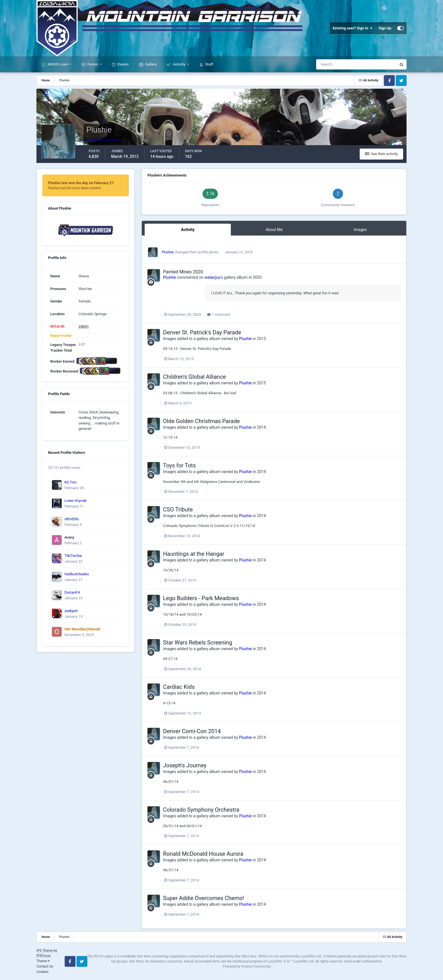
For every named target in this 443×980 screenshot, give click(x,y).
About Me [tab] (274, 230)
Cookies (43, 972)
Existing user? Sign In (353, 28)
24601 (84, 326)
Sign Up (385, 28)
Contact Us (45, 966)
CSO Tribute (178, 509)
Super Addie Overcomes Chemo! (204, 898)
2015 (261, 339)
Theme (43, 961)
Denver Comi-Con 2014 (192, 731)
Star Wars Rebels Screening (198, 643)
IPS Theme (45, 951)
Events (123, 64)
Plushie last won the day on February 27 (81, 183)
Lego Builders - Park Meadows (201, 598)
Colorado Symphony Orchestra (201, 810)
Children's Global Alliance (195, 377)
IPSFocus (44, 956)
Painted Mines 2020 (183, 272)
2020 (257, 277)
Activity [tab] (188, 230)
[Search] (342, 64)
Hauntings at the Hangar (194, 554)
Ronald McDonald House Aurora (203, 854)
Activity (179, 64)
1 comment (219, 314)
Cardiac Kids (179, 687)
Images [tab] (360, 230)
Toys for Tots (179, 465)
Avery (69, 537)
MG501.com (58, 64)
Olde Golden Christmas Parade (201, 421)
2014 (261, 427)
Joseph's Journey (185, 765)
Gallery (151, 64)
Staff (209, 64)
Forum (93, 64)
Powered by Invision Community (247, 966)
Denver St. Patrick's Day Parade (202, 332)
